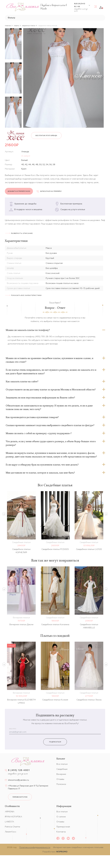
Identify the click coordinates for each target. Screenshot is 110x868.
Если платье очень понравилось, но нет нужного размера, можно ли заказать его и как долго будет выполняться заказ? (51, 372)
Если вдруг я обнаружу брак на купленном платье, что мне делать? (42, 465)
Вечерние (61, 774)
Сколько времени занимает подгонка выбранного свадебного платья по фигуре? (50, 425)
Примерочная (63, 827)
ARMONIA (10, 812)
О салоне (61, 817)
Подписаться (55, 742)
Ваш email (13, 729)
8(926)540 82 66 (80, 5)
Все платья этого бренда (46, 135)
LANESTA (9, 822)
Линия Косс (11, 832)
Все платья (62, 764)
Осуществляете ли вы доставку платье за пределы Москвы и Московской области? (51, 389)
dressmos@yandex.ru (18, 780)
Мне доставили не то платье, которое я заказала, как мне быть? (40, 473)
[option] (13, 44)
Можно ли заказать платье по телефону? (28, 330)
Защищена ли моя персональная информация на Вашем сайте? (40, 398)
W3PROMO (62, 852)
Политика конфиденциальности (35, 847)
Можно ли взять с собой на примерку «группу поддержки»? (39, 433)
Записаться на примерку (49, 191)
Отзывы (60, 779)
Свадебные (62, 769)
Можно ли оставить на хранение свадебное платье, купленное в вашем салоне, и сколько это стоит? (49, 360)
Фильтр (11, 18)
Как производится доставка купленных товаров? (32, 417)
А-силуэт (26, 156)
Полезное (61, 784)
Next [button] (106, 514)
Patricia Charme (12, 827)
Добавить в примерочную (19, 191)
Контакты (61, 832)
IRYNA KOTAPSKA (13, 817)
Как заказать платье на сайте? (22, 381)
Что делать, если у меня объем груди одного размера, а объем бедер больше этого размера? (51, 443)
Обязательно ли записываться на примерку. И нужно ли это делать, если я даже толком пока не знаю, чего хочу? (49, 407)
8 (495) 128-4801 (19, 770)
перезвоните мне (20, 797)
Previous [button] (4, 514)
